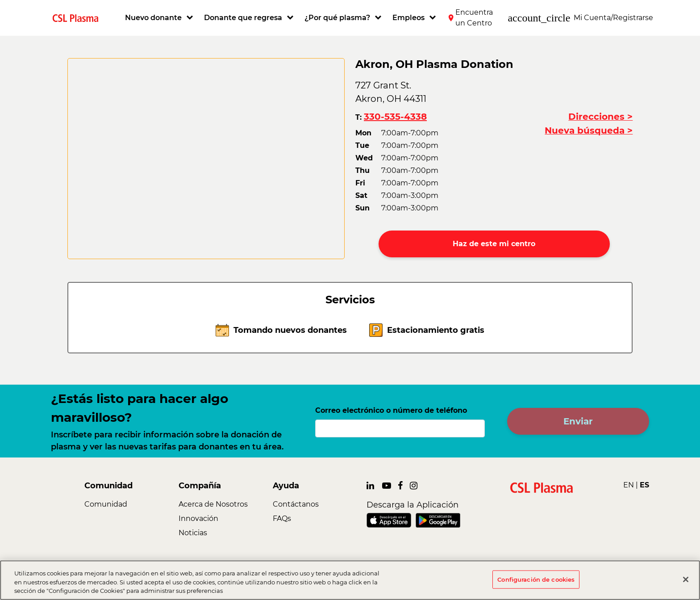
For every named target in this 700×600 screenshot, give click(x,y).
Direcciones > (600, 117)
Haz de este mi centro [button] (494, 244)
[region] (350, 580)
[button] (160, 18)
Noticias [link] (193, 533)
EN (629, 485)
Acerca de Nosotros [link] (213, 504)
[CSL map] (206, 159)
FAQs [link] (282, 518)
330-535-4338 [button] (395, 117)
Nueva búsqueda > (589, 130)
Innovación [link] (198, 518)
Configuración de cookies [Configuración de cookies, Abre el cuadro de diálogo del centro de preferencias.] (536, 579)
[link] (79, 18)
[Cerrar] (686, 579)
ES (644, 485)
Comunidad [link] (106, 504)
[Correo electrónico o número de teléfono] (400, 428)
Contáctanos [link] (296, 504)
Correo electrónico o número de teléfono (391, 410)
